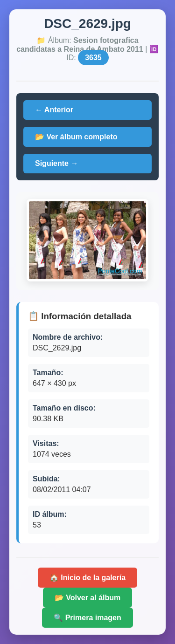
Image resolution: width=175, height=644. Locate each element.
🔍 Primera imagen (87, 618)
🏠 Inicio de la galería (87, 578)
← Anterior (54, 110)
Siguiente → (56, 163)
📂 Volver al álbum (88, 598)
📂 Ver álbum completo (76, 137)
